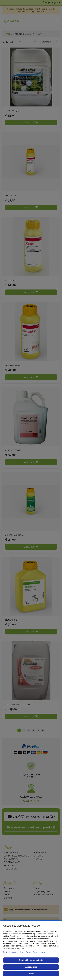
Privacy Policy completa (37, 952)
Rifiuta (31, 974)
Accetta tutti (31, 967)
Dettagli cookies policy (13, 952)
